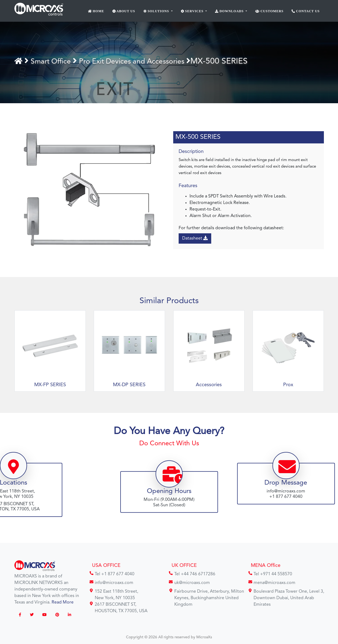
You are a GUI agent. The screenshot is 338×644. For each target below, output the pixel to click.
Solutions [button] (157, 11)
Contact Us (306, 11)
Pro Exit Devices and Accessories (147, 61)
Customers (269, 11)
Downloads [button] (230, 11)
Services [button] (193, 11)
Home (96, 11)
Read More (63, 602)
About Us (124, 11)
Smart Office (56, 61)
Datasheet (195, 238)
